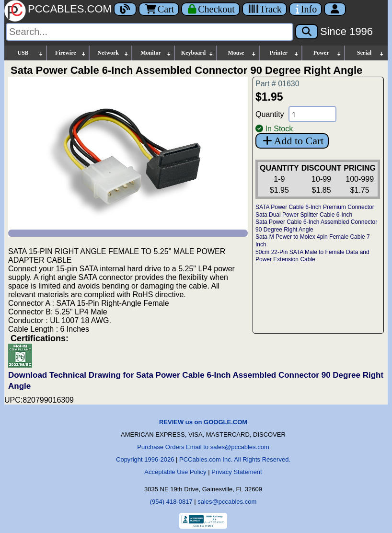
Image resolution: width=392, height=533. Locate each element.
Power (328, 53)
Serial (371, 53)
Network (113, 53)
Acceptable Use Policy (175, 472)
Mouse (242, 53)
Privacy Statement (237, 472)
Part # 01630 (277, 84)
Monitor (156, 53)
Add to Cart (292, 141)
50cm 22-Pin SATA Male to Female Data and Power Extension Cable (312, 256)
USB (30, 53)
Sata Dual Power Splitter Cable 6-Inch (304, 215)
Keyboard (198, 53)
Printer (285, 53)
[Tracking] (265, 9)
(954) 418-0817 (171, 502)
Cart (159, 9)
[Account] (335, 9)
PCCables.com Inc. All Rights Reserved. (235, 459)
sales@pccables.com (227, 502)
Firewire (71, 53)
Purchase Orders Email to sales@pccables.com (203, 447)
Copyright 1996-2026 (145, 459)
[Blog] (125, 9)
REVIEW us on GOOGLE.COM (203, 422)
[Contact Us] (306, 9)
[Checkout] (211, 9)
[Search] (150, 32)
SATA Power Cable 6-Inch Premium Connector (315, 207)
